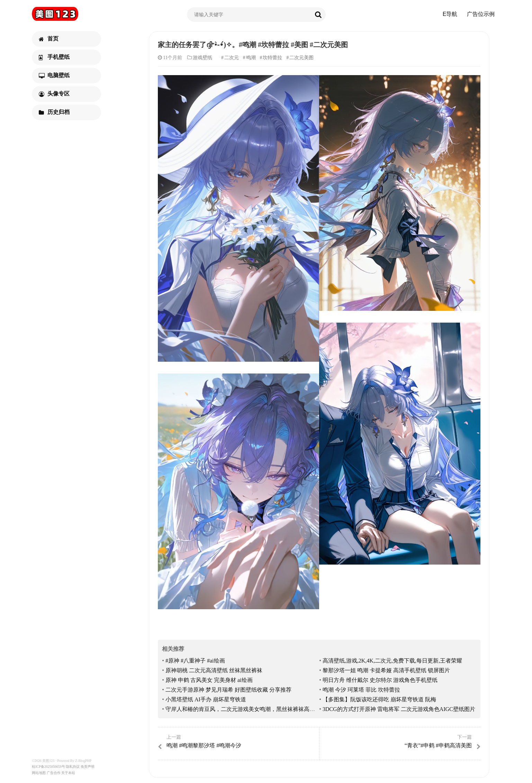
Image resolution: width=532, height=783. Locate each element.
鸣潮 (251, 58)
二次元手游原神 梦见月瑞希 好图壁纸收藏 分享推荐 (228, 690)
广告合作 (54, 773)
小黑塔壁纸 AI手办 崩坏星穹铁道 (206, 699)
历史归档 (54, 112)
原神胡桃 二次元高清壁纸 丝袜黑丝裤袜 (214, 670)
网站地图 (39, 773)
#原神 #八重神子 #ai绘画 (195, 661)
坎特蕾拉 (272, 58)
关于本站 (68, 773)
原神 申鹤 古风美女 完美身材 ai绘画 (209, 680)
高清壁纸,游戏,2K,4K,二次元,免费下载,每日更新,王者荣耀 (392, 661)
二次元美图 (301, 58)
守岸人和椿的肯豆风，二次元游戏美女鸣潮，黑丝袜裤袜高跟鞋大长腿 (251, 709)
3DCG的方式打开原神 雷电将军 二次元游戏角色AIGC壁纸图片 (399, 709)
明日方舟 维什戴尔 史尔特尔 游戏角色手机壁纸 (380, 680)
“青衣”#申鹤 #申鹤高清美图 (401, 742)
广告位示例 (481, 14)
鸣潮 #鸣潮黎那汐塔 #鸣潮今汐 (238, 742)
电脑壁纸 (54, 75)
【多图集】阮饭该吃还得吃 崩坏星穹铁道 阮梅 (379, 699)
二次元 (232, 58)
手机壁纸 (54, 57)
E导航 (450, 14)
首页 (49, 39)
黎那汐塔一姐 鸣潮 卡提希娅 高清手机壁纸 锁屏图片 (386, 670)
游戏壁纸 (202, 58)
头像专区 (54, 94)
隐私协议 (73, 767)
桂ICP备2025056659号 (48, 767)
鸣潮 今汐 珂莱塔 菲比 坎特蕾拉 (361, 690)
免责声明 (88, 767)
